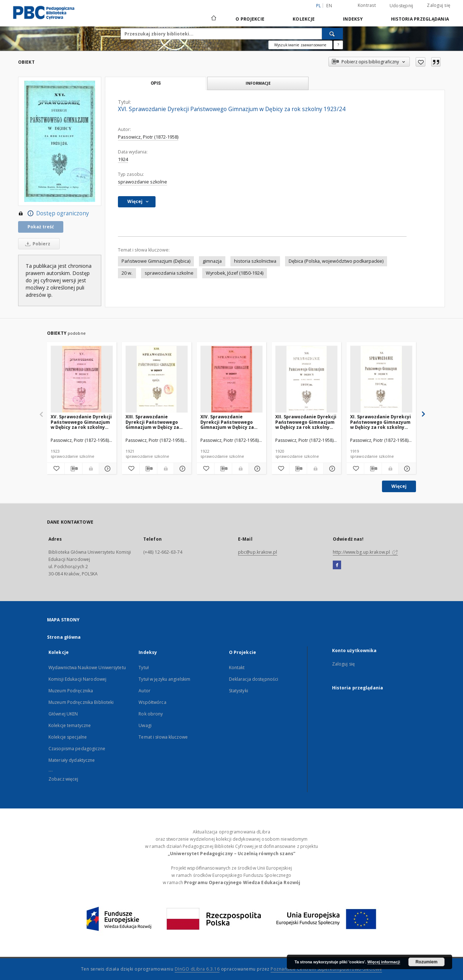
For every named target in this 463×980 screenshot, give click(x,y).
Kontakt (237, 668)
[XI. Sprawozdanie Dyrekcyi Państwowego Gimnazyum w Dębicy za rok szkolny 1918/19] (381, 379)
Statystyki (239, 691)
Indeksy (353, 19)
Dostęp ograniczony (54, 214)
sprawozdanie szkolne (143, 182)
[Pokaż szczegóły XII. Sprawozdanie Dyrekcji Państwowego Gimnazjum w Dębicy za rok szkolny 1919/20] (331, 469)
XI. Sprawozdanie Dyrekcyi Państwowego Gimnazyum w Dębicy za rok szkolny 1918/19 (381, 422)
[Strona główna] (213, 19)
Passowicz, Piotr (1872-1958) (148, 137)
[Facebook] (337, 565)
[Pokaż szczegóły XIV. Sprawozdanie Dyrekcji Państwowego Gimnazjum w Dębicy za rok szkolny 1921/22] (256, 469)
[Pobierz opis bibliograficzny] (73, 469)
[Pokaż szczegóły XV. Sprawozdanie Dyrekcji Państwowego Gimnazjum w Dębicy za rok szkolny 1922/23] (107, 469)
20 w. (127, 273)
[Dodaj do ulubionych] (420, 62)
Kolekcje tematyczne (70, 725)
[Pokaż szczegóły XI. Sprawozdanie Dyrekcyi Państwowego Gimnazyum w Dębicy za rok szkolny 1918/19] (406, 469)
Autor (145, 691)
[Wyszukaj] (332, 34)
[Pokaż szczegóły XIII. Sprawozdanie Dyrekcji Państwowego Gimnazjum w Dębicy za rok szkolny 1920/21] (182, 469)
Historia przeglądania (420, 19)
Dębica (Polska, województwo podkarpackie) (336, 261)
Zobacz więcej (63, 779)
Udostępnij (402, 6)
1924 (123, 159)
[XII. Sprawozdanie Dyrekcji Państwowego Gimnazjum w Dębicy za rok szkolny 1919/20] (306, 379)
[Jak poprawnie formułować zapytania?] (338, 45)
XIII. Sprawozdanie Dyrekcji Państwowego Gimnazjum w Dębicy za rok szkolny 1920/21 (152, 422)
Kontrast (367, 5)
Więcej (399, 486)
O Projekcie (250, 19)
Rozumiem (427, 962)
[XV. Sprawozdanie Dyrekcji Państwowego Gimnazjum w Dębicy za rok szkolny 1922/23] (82, 379)
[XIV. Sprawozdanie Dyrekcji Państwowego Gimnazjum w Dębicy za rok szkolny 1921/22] (231, 379)
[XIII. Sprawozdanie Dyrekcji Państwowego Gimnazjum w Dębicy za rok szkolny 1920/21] (157, 379)
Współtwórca (152, 702)
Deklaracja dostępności (254, 679)
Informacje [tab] (258, 83)
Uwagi (145, 725)
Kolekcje (304, 19)
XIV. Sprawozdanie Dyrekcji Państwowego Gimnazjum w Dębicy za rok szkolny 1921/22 (227, 422)
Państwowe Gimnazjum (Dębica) (156, 261)
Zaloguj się (439, 5)
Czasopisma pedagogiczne (77, 749)
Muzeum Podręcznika (71, 691)
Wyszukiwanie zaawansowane (300, 45)
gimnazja (212, 261)
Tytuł (144, 668)
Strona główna (64, 637)
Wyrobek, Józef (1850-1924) (235, 273)
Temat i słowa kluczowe (163, 737)
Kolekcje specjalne (68, 737)
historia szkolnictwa (255, 261)
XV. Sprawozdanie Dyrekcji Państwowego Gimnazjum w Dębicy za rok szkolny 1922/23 (81, 422)
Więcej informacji (384, 962)
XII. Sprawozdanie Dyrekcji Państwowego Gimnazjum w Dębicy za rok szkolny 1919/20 (306, 422)
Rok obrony (151, 714)
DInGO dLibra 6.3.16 (197, 969)
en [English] (329, 6)
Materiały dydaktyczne (72, 760)
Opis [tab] (156, 83)
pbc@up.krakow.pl (258, 552)
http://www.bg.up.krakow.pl (365, 552)
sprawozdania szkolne (169, 273)
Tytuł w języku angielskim (164, 679)
